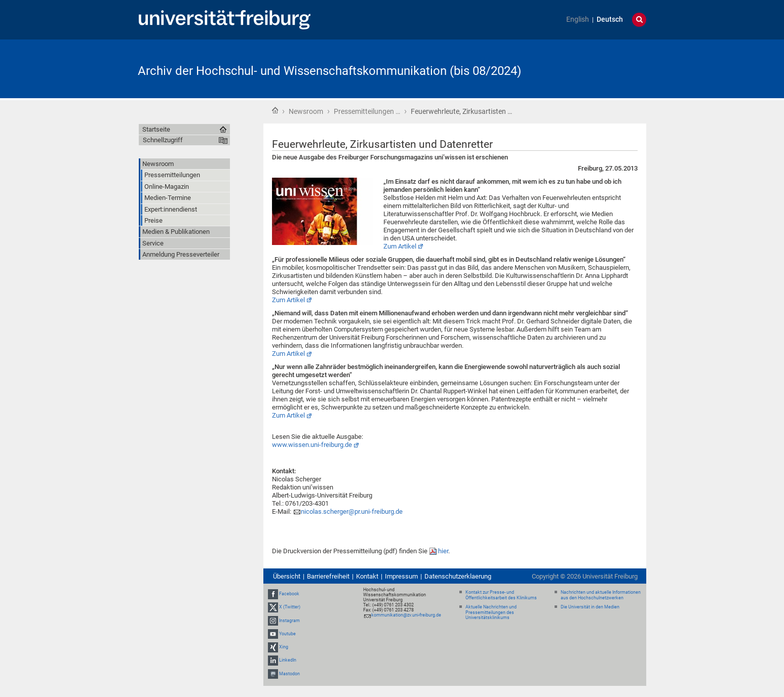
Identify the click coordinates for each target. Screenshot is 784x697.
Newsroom (306, 111)
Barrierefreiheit (328, 576)
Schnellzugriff (163, 140)
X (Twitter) (290, 607)
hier (443, 551)
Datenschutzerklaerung (458, 576)
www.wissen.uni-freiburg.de (312, 445)
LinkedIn (288, 660)
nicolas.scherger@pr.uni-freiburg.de (352, 511)
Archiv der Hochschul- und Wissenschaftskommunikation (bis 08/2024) (329, 71)
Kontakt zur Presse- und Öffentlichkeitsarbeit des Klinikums (501, 595)
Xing (284, 647)
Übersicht (287, 576)
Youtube (287, 634)
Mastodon (289, 674)
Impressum (401, 576)
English (578, 19)
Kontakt (367, 576)
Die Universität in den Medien (590, 607)
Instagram (289, 621)
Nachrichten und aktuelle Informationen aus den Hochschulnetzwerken (601, 595)
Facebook (289, 594)
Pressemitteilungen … (367, 111)
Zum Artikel (400, 246)
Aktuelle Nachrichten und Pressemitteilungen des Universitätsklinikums (491, 612)
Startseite (275, 110)
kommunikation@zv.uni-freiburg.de (406, 615)
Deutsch (610, 19)
